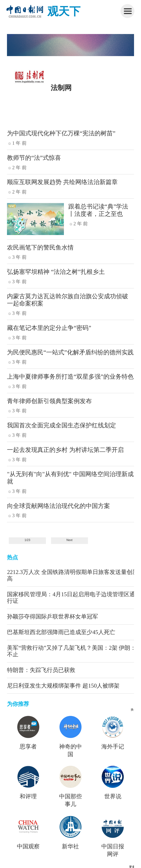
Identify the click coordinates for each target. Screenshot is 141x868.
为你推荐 (18, 704)
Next (69, 540)
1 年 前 (17, 143)
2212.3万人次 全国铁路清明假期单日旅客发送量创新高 (73, 575)
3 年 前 (17, 257)
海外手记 (113, 747)
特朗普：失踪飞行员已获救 (41, 670)
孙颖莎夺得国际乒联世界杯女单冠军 (53, 617)
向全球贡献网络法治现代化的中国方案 (58, 506)
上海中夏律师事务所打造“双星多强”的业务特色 (70, 377)
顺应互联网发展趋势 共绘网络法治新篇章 (62, 182)
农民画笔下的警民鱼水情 (40, 248)
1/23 (27, 540)
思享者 (28, 747)
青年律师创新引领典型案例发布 (49, 401)
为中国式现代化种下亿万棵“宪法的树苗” (61, 133)
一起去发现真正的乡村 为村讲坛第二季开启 (65, 450)
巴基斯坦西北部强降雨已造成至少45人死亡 (61, 632)
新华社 (70, 846)
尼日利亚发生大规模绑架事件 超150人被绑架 (63, 686)
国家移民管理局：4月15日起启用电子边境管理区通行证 (71, 598)
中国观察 (28, 846)
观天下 (64, 11)
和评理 (28, 796)
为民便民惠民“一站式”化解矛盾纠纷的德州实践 (70, 352)
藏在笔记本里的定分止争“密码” (49, 328)
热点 (12, 557)
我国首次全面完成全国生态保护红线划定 (62, 425)
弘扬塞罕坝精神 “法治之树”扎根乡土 (56, 272)
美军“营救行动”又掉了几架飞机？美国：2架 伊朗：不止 (71, 651)
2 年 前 (17, 168)
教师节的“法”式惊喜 (34, 158)
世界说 (113, 796)
